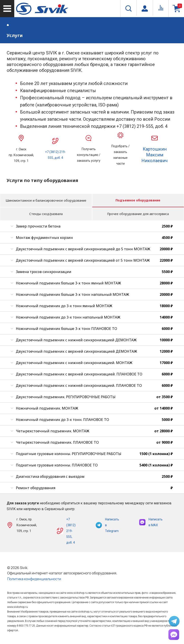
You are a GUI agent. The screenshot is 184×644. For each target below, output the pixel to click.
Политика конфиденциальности (34, 579)
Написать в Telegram (107, 525)
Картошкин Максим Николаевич (155, 155)
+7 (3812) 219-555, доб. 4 (71, 531)
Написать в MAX (151, 522)
